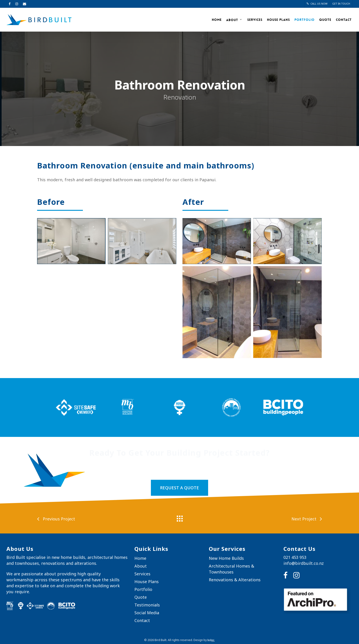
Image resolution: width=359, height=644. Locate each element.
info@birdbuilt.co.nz (304, 563)
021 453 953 (295, 557)
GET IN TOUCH (341, 4)
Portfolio (305, 20)
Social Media (147, 613)
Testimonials (147, 605)
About (234, 20)
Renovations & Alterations (235, 580)
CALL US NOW (317, 4)
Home (217, 20)
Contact (344, 20)
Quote (325, 20)
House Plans (278, 20)
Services (255, 20)
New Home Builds (226, 558)
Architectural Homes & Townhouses (231, 569)
